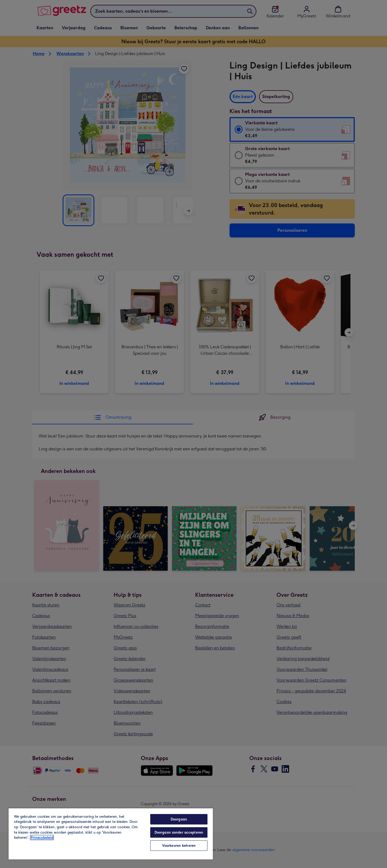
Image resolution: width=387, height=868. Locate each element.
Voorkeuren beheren (179, 846)
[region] (111, 834)
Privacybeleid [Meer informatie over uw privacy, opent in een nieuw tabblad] (42, 838)
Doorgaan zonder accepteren (179, 832)
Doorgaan (179, 819)
